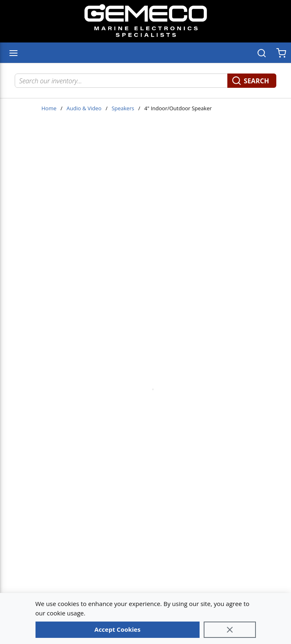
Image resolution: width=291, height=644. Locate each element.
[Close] (230, 630)
